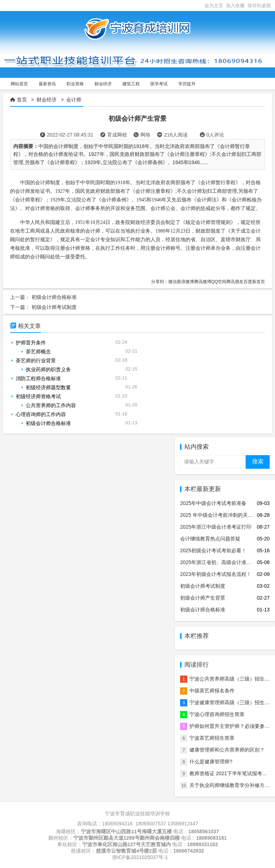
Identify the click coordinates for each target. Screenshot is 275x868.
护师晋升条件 (31, 343)
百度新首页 (254, 282)
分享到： (160, 282)
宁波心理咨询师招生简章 (217, 714)
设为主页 (214, 6)
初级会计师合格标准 (54, 297)
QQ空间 (219, 282)
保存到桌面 (259, 6)
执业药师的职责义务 (48, 369)
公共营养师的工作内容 (51, 405)
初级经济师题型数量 (48, 387)
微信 (173, 282)
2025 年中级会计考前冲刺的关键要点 (221, 515)
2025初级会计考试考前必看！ (213, 550)
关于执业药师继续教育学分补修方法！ (232, 785)
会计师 (74, 100)
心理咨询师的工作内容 (41, 414)
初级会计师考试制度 (54, 307)
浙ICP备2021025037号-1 (140, 857)
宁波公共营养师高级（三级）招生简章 (232, 679)
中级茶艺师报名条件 (212, 691)
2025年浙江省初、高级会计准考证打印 (223, 562)
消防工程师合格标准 (38, 378)
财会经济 (47, 100)
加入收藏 (235, 6)
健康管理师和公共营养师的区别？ (227, 750)
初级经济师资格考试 (38, 396)
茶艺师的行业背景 (36, 361)
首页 (22, 100)
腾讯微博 (203, 282)
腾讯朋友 (235, 282)
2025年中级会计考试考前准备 (213, 503)
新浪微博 (185, 282)
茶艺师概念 (38, 352)
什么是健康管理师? (211, 762)
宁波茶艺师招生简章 (212, 738)
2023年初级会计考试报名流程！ (216, 574)
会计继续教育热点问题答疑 (210, 539)
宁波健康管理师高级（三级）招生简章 (232, 702)
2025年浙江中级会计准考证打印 (216, 527)
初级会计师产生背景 (203, 598)
